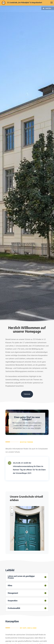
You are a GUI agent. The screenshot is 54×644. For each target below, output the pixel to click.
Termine (27, 394)
